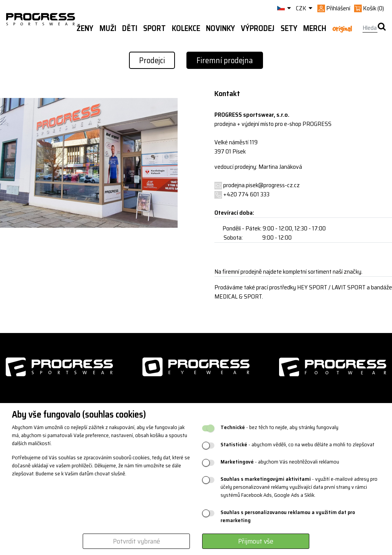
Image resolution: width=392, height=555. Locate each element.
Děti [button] (130, 28)
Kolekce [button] (186, 28)
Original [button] (342, 29)
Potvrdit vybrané (136, 541)
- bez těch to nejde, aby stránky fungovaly (279, 427)
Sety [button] (289, 28)
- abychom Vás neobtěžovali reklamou (280, 462)
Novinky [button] (220, 28)
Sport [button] (154, 28)
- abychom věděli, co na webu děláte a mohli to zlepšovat (297, 445)
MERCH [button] (315, 28)
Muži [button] (108, 28)
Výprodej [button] (258, 28)
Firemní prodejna (225, 60)
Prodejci (152, 60)
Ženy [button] (85, 28)
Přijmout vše (256, 541)
